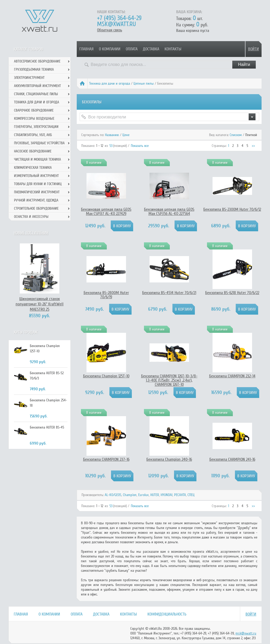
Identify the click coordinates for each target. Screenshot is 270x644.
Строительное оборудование (36, 208)
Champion (130, 495)
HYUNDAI (167, 495)
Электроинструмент (29, 78)
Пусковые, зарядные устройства (39, 143)
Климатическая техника (33, 168)
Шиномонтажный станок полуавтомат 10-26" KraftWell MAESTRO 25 (40, 304)
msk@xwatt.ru (116, 24)
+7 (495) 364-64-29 (119, 18)
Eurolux (143, 495)
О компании (110, 49)
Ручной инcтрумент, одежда (36, 200)
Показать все (140, 146)
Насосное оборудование (33, 151)
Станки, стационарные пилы (36, 94)
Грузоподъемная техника (34, 69)
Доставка (151, 49)
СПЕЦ (191, 495)
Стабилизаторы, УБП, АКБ (33, 135)
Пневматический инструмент (37, 192)
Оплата (132, 49)
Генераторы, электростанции (36, 127)
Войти (254, 49)
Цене (126, 135)
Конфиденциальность (167, 614)
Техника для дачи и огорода (110, 83)
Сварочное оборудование (34, 110)
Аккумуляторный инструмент (37, 86)
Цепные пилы (144, 83)
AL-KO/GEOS (113, 495)
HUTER (155, 495)
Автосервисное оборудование (37, 61)
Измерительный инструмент (36, 176)
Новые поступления (31, 233)
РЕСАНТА (180, 495)
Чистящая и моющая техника (37, 159)
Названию (112, 135)
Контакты (173, 49)
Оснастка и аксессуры (31, 217)
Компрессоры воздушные (34, 119)
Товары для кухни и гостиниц (38, 184)
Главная (86, 49)
